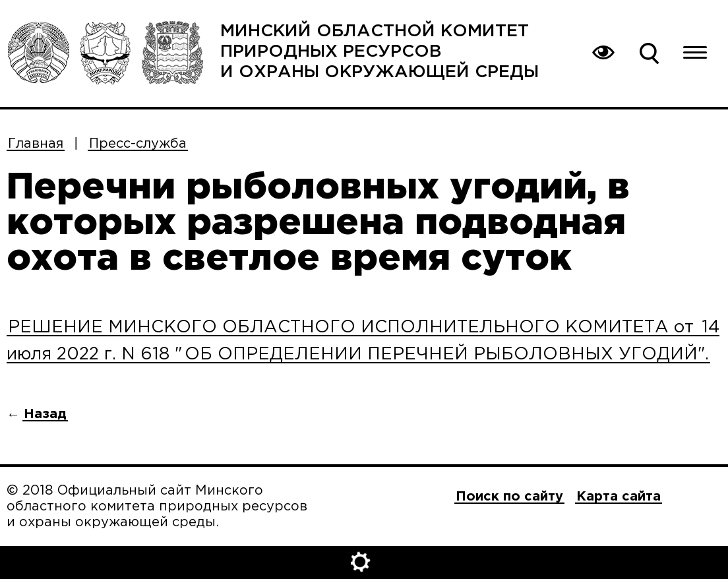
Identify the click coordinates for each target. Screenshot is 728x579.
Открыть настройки (364, 563)
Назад (45, 414)
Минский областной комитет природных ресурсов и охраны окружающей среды (379, 52)
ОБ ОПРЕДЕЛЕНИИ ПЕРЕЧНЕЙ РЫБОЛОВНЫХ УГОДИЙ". (447, 354)
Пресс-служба (138, 144)
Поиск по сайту (649, 53)
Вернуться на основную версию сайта (603, 53)
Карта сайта (619, 497)
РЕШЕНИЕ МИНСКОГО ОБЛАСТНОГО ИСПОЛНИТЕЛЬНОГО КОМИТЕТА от (353, 327)
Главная (36, 144)
